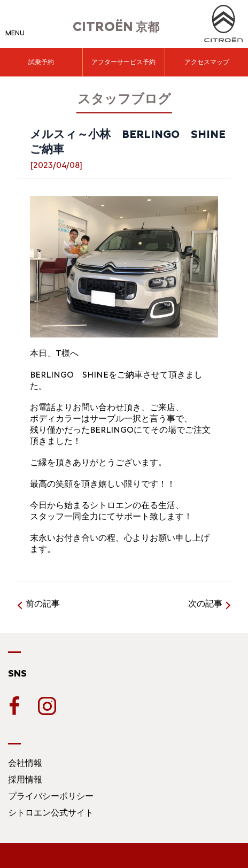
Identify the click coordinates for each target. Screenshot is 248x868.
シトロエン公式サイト (51, 813)
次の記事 (205, 604)
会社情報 (25, 763)
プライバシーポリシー (51, 796)
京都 (116, 27)
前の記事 (43, 604)
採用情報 (25, 779)
